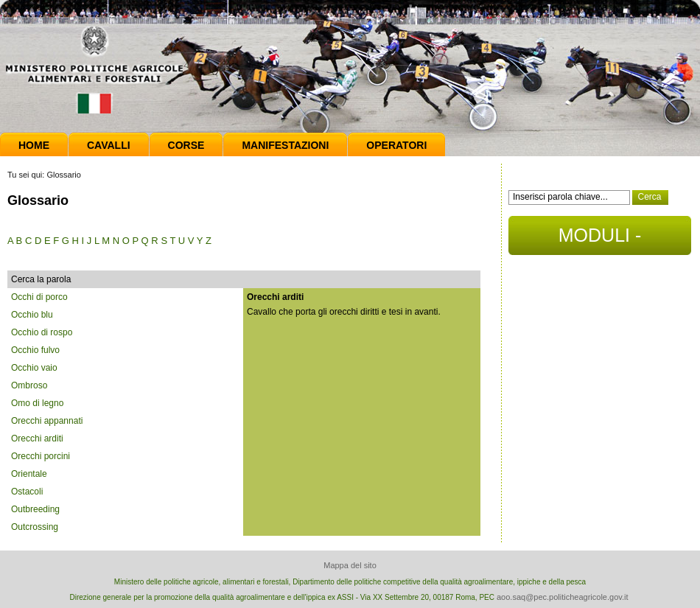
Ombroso (29, 385)
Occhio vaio (34, 368)
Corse (186, 145)
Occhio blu (32, 315)
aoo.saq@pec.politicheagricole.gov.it (563, 597)
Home (34, 145)
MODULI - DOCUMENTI (599, 240)
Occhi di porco (39, 297)
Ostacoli (27, 492)
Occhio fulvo (35, 350)
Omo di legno (37, 403)
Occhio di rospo (42, 332)
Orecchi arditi (37, 438)
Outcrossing (35, 527)
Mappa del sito (350, 565)
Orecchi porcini (41, 456)
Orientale (29, 474)
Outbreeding (35, 509)
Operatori (396, 145)
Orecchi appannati (47, 421)
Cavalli (109, 145)
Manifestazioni (285, 145)
